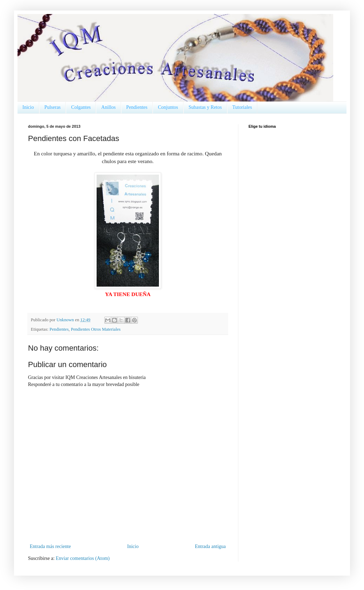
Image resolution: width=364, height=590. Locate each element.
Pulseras (53, 107)
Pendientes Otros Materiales (96, 329)
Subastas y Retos (205, 107)
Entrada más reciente (50, 546)
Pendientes (137, 107)
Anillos (108, 107)
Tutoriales (242, 107)
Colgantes (81, 107)
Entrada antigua (210, 546)
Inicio (28, 107)
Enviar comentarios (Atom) (83, 558)
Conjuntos (168, 107)
